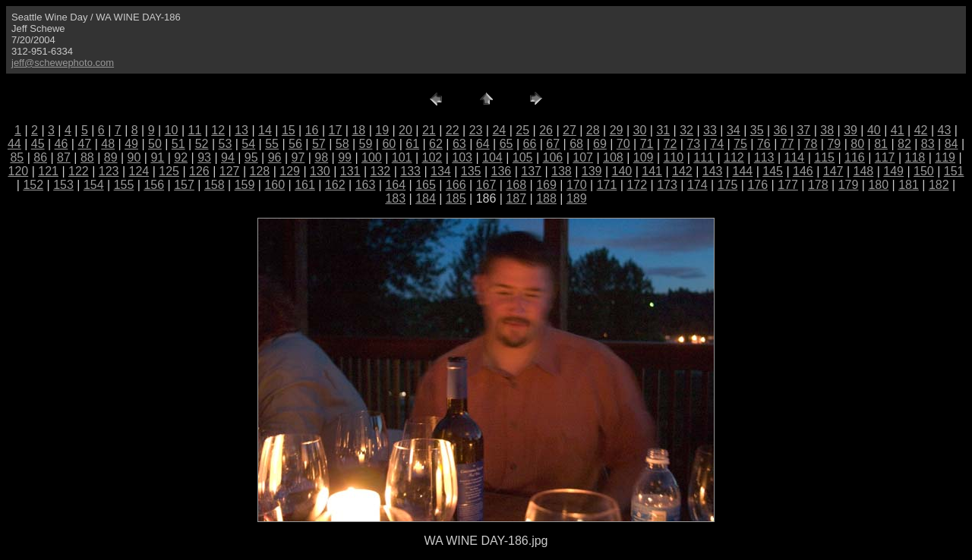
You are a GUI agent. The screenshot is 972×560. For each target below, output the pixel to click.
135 (471, 171)
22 (453, 130)
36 (781, 130)
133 (410, 171)
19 (382, 130)
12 (218, 130)
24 (499, 130)
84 (951, 144)
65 (507, 144)
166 (456, 185)
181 (909, 185)
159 (245, 185)
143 (713, 171)
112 (734, 157)
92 (181, 157)
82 (904, 144)
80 (857, 144)
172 (637, 185)
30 (640, 130)
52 (202, 144)
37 (803, 130)
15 (289, 130)
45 (38, 144)
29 (617, 130)
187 (516, 198)
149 (893, 171)
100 (372, 157)
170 (577, 185)
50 (155, 144)
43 (945, 130)
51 (178, 144)
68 (576, 144)
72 (671, 144)
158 (215, 185)
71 (647, 144)
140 (622, 171)
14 (265, 130)
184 (426, 198)
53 (226, 144)
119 (945, 157)
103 (462, 157)
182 (939, 185)
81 (881, 144)
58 (342, 144)
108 (613, 157)
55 (272, 144)
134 (441, 171)
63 (459, 144)
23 (476, 130)
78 (811, 144)
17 (336, 130)
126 (199, 171)
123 (109, 171)
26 (546, 130)
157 (184, 185)
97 (298, 157)
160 (275, 185)
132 (381, 171)
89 (111, 157)
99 (345, 157)
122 (79, 171)
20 (406, 130)
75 (740, 144)
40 (874, 130)
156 (154, 185)
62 (436, 144)
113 (764, 157)
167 (486, 185)
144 (743, 171)
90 (134, 157)
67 (553, 144)
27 (570, 130)
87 (64, 157)
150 (924, 171)
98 (321, 157)
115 (824, 157)
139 (592, 171)
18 (358, 130)
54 (248, 144)
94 (228, 157)
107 (583, 157)
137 (531, 171)
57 (319, 144)
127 (230, 171)
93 (204, 157)
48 (108, 144)
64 (483, 144)
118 (915, 157)
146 (803, 171)
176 (757, 185)
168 (516, 185)
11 (195, 130)
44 (14, 144)
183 (395, 198)
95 (251, 157)
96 (275, 157)
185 (456, 198)
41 (898, 130)
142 (682, 171)
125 (169, 171)
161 (305, 185)
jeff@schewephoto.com (63, 63)
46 (62, 144)
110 (674, 157)
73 (693, 144)
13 (241, 130)
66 (529, 144)
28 (593, 130)
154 (94, 185)
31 (663, 130)
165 (426, 185)
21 (429, 130)
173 (667, 185)
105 (523, 157)
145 (773, 171)
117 (885, 157)
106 (553, 157)
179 (849, 185)
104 (492, 157)
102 (432, 157)
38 (827, 130)
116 (855, 157)
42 (921, 130)
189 (577, 198)
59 (366, 144)
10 (172, 130)
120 (19, 171)
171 (607, 185)
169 (546, 185)
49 (131, 144)
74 (717, 144)
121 (48, 171)
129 (290, 171)
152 (33, 185)
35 (757, 130)
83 (928, 144)
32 (686, 130)
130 (320, 171)
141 (652, 171)
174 (697, 185)
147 (833, 171)
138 (562, 171)
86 (40, 157)
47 (84, 144)
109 (644, 157)
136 (502, 171)
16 (312, 130)
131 (350, 171)
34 (734, 130)
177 (788, 185)
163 (366, 185)
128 (260, 171)
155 (124, 185)
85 (17, 157)
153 (63, 185)
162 (335, 185)
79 (834, 144)
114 (795, 157)
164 (395, 185)
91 (157, 157)
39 (850, 130)
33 (710, 130)
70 (623, 144)
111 (704, 157)
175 (728, 185)
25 (522, 130)
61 (412, 144)
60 (389, 144)
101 (402, 157)
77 (787, 144)
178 (818, 185)
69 (600, 144)
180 (878, 185)
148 (864, 171)
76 (764, 144)
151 (954, 171)
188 (546, 198)
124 (139, 171)
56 (295, 144)
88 (87, 157)
